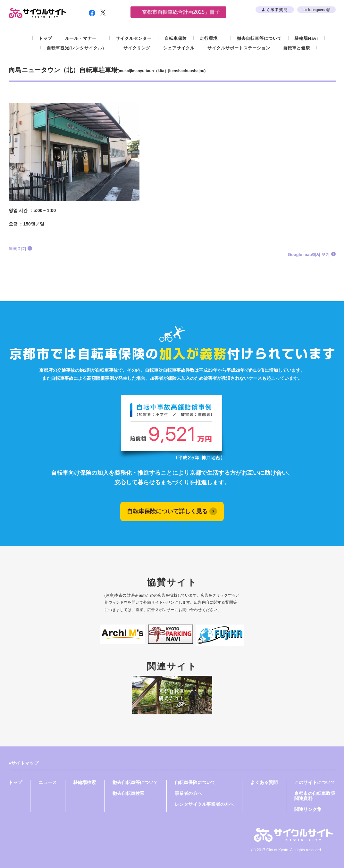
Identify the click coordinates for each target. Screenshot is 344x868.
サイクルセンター (134, 38)
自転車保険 (176, 38)
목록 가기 (18, 249)
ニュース (48, 782)
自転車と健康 (297, 48)
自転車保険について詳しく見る (167, 511)
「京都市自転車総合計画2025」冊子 (179, 12)
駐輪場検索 (85, 782)
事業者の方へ (188, 793)
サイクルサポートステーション (239, 48)
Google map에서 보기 (309, 255)
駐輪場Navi (306, 38)
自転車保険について (195, 782)
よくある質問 (264, 782)
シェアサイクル (179, 48)
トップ (46, 38)
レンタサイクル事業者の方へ (204, 804)
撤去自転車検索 (128, 793)
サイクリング (137, 48)
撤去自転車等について (259, 38)
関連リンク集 (308, 809)
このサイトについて (315, 782)
